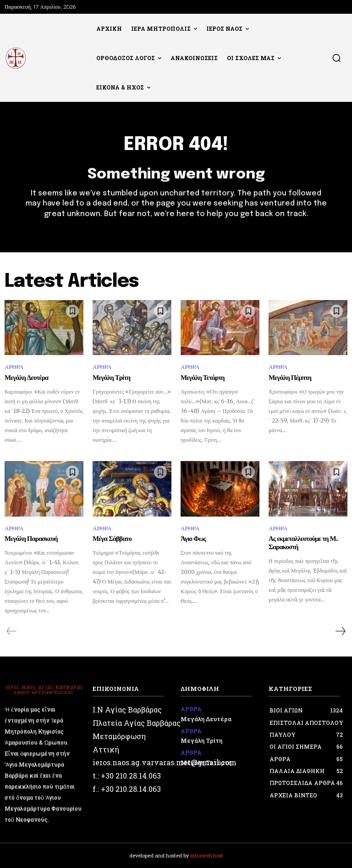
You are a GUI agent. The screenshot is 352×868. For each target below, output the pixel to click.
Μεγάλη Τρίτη (111, 378)
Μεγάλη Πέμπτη (290, 378)
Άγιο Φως (193, 539)
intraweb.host (207, 855)
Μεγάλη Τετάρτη (203, 378)
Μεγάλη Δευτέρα (26, 378)
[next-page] (340, 631)
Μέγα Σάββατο (112, 539)
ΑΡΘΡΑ (14, 367)
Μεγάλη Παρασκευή (31, 539)
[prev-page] (12, 631)
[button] (336, 58)
